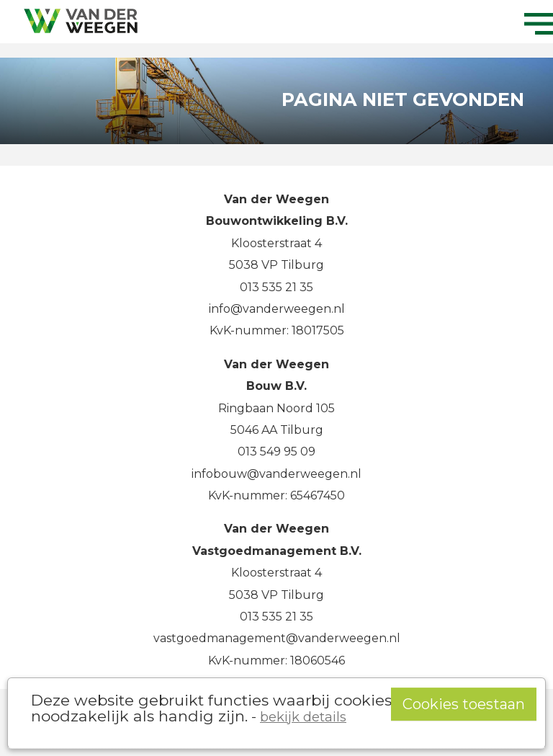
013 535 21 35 (276, 287)
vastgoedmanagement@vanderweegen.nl (277, 638)
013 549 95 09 (276, 452)
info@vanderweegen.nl (277, 309)
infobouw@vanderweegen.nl (276, 474)
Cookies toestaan (464, 704)
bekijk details (303, 717)
